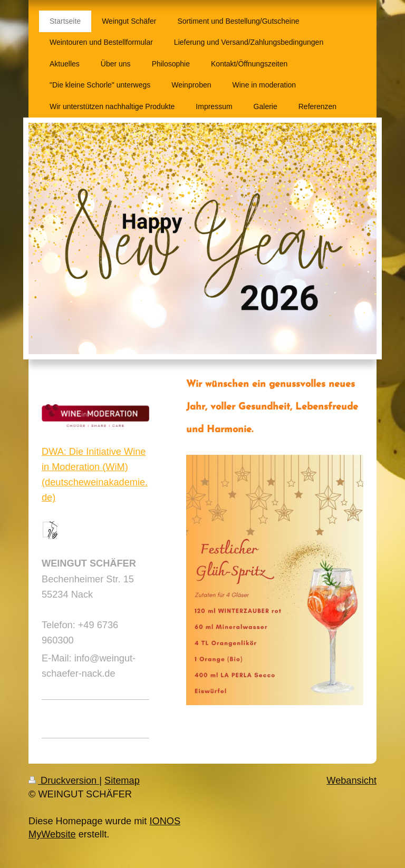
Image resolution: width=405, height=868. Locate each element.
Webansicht (351, 781)
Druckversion (64, 781)
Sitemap (122, 781)
